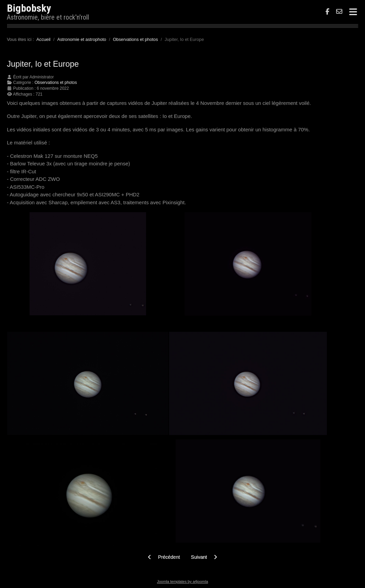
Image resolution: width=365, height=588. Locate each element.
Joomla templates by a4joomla (183, 581)
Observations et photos (56, 83)
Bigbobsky (29, 8)
